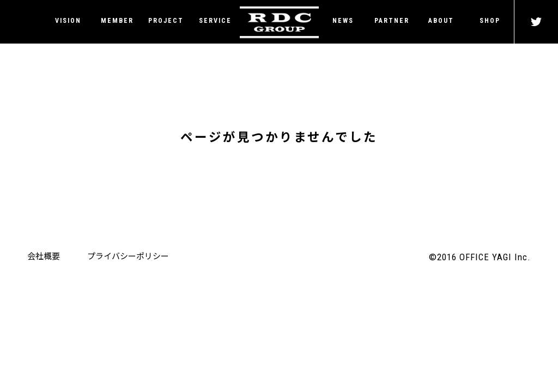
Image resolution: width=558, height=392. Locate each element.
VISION (68, 21)
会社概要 (44, 256)
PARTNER (392, 21)
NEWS (343, 21)
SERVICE (215, 21)
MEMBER (117, 21)
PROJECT (166, 21)
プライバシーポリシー (128, 256)
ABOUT (441, 21)
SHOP (490, 21)
